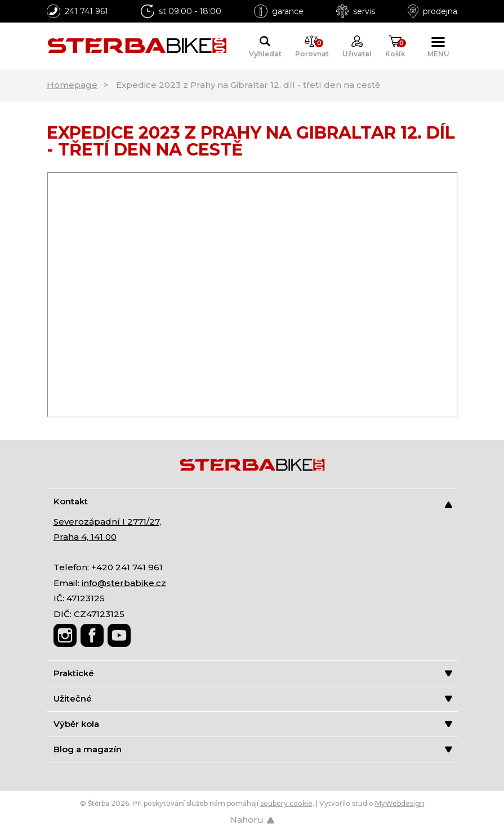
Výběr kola (253, 724)
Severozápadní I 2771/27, (107, 522)
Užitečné (253, 698)
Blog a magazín (253, 749)
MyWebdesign (400, 803)
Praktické (253, 673)
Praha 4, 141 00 (85, 537)
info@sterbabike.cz (124, 583)
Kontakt (253, 502)
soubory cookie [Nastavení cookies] (286, 803)
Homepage (72, 85)
